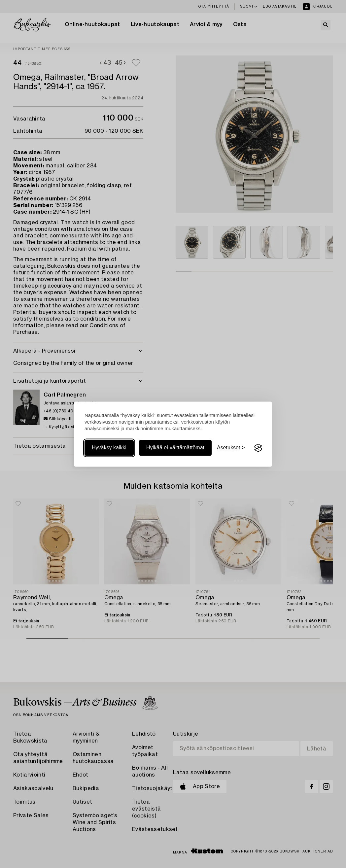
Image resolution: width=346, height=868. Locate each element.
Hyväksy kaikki (109, 448)
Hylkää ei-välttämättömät (175, 448)
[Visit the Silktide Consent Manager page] (258, 448)
